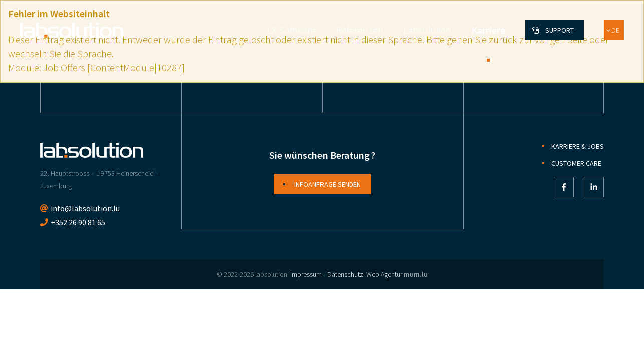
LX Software (292, 30)
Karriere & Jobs (578, 146)
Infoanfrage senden (328, 184)
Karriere (488, 30)
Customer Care (576, 163)
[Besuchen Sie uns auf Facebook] (564, 187)
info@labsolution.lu (85, 208)
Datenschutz (345, 274)
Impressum (306, 274)
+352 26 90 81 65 (78, 222)
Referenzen (360, 30)
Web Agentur (384, 274)
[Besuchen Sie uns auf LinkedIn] (594, 187)
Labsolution (427, 30)
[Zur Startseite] (72, 30)
